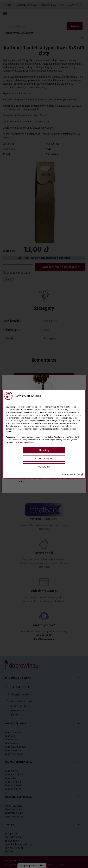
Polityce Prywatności (27, 442)
